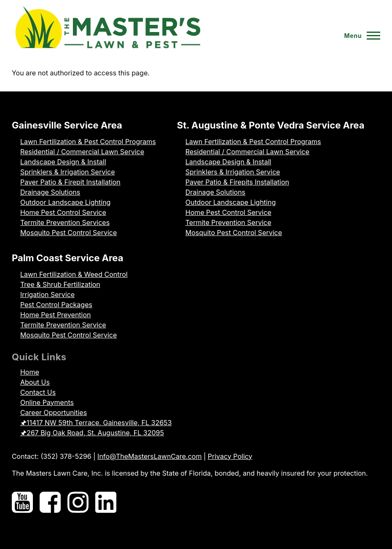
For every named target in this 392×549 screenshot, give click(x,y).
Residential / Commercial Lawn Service (82, 152)
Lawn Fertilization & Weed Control (74, 274)
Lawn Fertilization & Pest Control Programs (88, 142)
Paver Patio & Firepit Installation (70, 182)
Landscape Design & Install (63, 162)
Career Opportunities (54, 412)
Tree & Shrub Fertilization (60, 284)
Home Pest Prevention (56, 315)
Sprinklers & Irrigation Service (68, 172)
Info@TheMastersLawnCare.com (149, 456)
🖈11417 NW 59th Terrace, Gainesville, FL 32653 (96, 423)
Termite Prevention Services (65, 222)
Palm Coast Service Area (68, 258)
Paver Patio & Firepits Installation (237, 182)
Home (30, 372)
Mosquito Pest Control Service (68, 233)
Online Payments (47, 402)
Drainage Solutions (50, 192)
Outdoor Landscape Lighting (65, 202)
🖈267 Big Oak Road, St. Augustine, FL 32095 (92, 433)
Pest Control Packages (56, 305)
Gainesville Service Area (67, 125)
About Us (35, 382)
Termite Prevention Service (228, 222)
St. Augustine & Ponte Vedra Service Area (271, 125)
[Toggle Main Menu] (359, 36)
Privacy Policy (230, 456)
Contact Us (38, 392)
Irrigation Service (47, 295)
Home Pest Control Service (63, 212)
